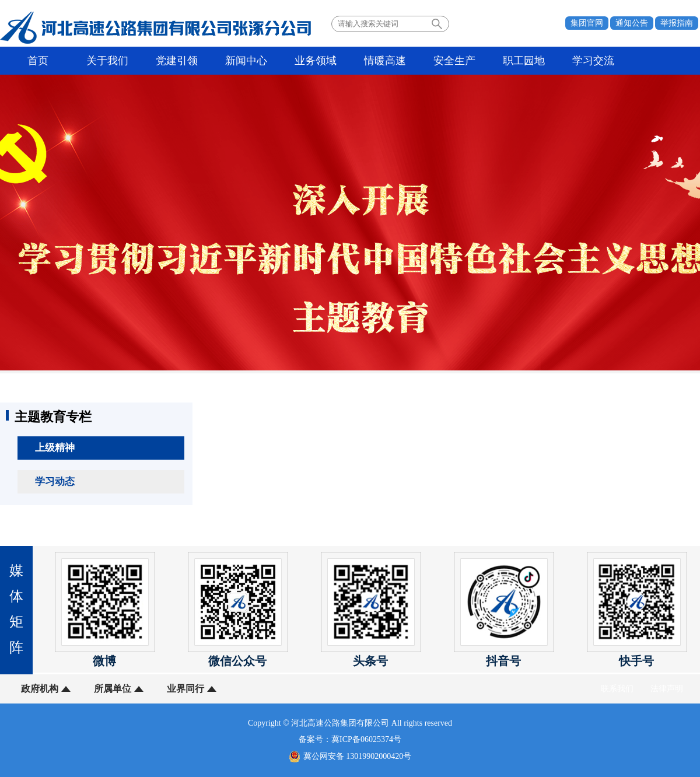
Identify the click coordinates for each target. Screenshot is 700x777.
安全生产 (454, 61)
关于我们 (107, 61)
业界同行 (185, 689)
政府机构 (40, 689)
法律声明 (667, 689)
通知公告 (632, 23)
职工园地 (524, 61)
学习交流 (593, 61)
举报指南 (677, 23)
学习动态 (55, 482)
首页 (38, 61)
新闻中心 (246, 61)
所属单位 (113, 689)
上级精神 (55, 448)
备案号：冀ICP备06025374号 (350, 739)
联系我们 (617, 689)
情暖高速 (385, 61)
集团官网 (587, 23)
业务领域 (316, 61)
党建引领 (177, 61)
